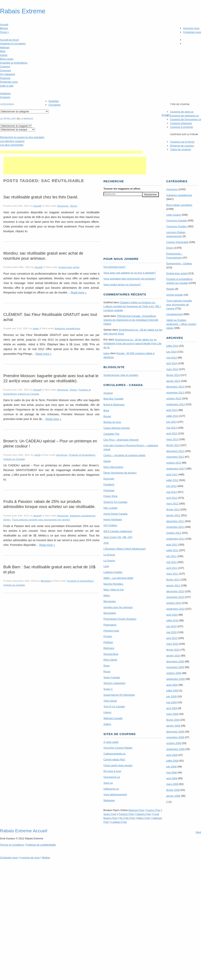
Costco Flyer (153, 810)
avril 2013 (172, 433)
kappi (36, 328)
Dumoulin (109, 479)
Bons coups (7, 59)
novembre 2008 (175, 737)
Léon (106, 566)
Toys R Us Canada (114, 706)
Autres (4, 55)
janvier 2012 (173, 515)
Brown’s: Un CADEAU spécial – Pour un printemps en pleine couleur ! (50, 444)
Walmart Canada (113, 718)
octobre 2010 (174, 603)
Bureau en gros (112, 422)
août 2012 (172, 474)
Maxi (3, 51)
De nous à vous (112, 771)
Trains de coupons (180, 149)
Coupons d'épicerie (181, 123)
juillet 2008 (172, 761)
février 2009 (173, 720)
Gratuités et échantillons (14, 63)
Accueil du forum (10, 40)
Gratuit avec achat (69, 267)
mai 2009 (171, 702)
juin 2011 (171, 556)
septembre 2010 (175, 609)
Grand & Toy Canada (115, 502)
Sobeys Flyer (144, 814)
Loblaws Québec (113, 572)
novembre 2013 (175, 393)
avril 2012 (172, 498)
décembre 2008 (175, 732)
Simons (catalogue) (114, 683)
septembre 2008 (175, 749)
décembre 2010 (175, 591)
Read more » (79, 292)
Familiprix (109, 484)
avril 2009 (172, 708)
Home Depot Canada (115, 514)
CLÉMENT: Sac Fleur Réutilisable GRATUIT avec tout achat (50, 317)
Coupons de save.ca (182, 112)
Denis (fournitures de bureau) (120, 473)
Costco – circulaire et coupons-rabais (124, 455)
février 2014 (173, 375)
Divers (74, 206)
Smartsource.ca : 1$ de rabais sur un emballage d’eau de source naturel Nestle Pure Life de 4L (132, 343)
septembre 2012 (175, 469)
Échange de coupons (182, 146)
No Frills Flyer (127, 818)
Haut (198, 832)
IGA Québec (110, 525)
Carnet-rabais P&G (114, 760)
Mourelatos (110, 613)
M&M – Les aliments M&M (118, 578)
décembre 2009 (175, 661)
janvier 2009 (173, 726)
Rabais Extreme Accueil (24, 831)
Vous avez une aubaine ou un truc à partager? (130, 273)
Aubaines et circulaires (13, 44)
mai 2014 (171, 358)
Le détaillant (8, 119)
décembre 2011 (175, 521)
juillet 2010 (172, 620)
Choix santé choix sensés (118, 765)
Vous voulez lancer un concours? (122, 285)
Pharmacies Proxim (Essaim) (120, 619)
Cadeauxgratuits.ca (114, 754)
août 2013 (172, 410)
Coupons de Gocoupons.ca (185, 119)
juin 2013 (171, 422)
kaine (106, 353)
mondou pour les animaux (118, 607)
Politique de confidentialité (41, 845)
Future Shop (111, 496)
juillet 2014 (172, 346)
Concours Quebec (177, 226)
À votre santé (111, 742)
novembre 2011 (175, 527)
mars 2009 (172, 714)
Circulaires (54, 105)
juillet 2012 (172, 480)
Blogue (4, 28)
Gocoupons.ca (112, 777)
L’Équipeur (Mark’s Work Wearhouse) (125, 549)
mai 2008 (171, 772)
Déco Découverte (113, 467)
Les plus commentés (12, 145)
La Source (109, 555)
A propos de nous (30, 858)
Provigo (108, 636)
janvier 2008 (173, 796)
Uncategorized (175, 314)
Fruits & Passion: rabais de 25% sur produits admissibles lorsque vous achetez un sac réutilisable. (49, 504)
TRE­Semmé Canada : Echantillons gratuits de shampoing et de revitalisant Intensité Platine (131, 320)
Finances (5, 78)
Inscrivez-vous (191, 28)
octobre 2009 (174, 673)
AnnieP (38, 206)
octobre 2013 (174, 398)
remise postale (175, 295)
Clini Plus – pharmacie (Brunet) (121, 440)
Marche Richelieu (113, 584)
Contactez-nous (192, 32)
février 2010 (173, 650)
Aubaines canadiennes (68, 328)
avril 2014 (172, 363)
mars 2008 (172, 784)
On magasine (8, 74)
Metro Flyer (144, 818)
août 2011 (172, 545)
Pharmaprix (110, 625)
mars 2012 (172, 504)
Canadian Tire (111, 434)
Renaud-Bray (111, 654)
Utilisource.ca (111, 789)
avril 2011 (172, 568)
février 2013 (173, 445)
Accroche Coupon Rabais (118, 748)
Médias (46, 858)
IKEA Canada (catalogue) (118, 531)
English (166, 115)
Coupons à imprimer (181, 127)
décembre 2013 (175, 387)
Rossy (107, 672)
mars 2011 (172, 574)
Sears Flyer (110, 814)
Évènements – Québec (179, 264)
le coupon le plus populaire (22, 137)
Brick (106, 410)
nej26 (37, 455)
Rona (106, 666)
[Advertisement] (71, 152)
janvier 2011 (173, 585)
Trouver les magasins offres (122, 189)
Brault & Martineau (114, 405)
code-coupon (174, 215)
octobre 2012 (174, 463)
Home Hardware (113, 519)
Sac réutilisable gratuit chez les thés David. (41, 197)
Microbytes (110, 601)
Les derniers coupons (12, 141)
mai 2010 (171, 632)
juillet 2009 (172, 691)
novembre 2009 (175, 667)
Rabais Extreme (23, 11)
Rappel (170, 289)
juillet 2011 (172, 550)
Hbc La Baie (110, 508)
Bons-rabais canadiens (179, 205)
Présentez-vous (9, 82)
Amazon (108, 393)
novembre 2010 (175, 597)
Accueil (4, 24)
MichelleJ (46, 581)
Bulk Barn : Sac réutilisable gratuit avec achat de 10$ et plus (49, 569)
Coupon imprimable (177, 242)
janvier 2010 (173, 656)
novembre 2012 (175, 457)
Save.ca (108, 783)
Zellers (107, 724)
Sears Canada (112, 677)
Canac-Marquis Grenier (117, 428)
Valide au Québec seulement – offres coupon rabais (181, 324)
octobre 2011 (174, 533)
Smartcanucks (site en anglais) (121, 375)
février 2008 (173, 790)
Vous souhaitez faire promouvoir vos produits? (130, 279)
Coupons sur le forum (182, 142)
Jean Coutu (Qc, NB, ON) (118, 537)
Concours (5, 70)
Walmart (5, 47)
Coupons (5, 66)
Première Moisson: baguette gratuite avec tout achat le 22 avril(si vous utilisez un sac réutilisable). (51, 378)
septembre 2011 (175, 539)
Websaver (109, 800)
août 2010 (172, 615)
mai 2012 (171, 492)
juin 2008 (171, 767)
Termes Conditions (12, 845)
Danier (107, 461)
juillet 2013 (172, 416)
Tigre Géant (110, 701)
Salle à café (7, 86)
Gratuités (54, 101)
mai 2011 (171, 562)
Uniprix (107, 712)
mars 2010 (172, 644)
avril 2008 (172, 778)
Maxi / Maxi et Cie (114, 590)
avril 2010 (172, 638)
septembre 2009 (175, 679)
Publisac (108, 642)
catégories (7, 104)
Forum (5, 32)
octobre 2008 (174, 743)
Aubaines (5, 93)
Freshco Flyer (126, 814)
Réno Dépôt (110, 660)
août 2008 (172, 755)
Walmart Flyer (136, 810)
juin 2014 (171, 352)
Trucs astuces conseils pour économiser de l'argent (41, 519)
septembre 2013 (175, 404)
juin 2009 (171, 696)
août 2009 (172, 685)
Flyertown (109, 490)
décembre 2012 (175, 451)
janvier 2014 (173, 381)
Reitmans (109, 648)
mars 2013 (172, 439)
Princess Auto (111, 631)
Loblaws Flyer (119, 822)
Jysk (106, 543)
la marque (27, 119)
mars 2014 (172, 369)
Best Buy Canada (113, 399)
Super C (108, 689)
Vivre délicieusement (115, 794)
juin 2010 (171, 626)
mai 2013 (171, 428)
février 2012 (173, 509)
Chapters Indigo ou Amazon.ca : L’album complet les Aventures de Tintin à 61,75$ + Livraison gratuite (132, 306)
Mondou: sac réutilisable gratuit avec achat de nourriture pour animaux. (43, 256)
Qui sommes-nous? (115, 267)
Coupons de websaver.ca (184, 116)
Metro (107, 595)
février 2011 (173, 580)
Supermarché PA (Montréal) (119, 695)
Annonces (63, 206)
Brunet (107, 416)
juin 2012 (171, 486)
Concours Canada (177, 220)
